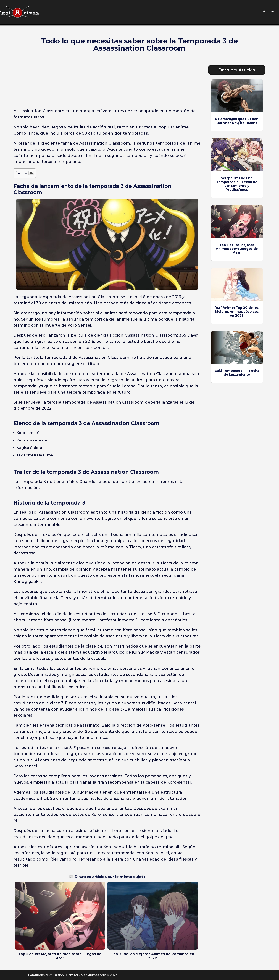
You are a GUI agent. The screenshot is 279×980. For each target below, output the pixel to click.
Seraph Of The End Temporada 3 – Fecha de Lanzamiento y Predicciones (237, 184)
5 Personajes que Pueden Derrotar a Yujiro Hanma (237, 121)
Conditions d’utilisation (46, 975)
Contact (72, 975)
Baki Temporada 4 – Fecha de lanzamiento (237, 373)
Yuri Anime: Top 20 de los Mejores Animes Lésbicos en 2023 (237, 312)
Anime (268, 11)
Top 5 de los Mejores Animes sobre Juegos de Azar (237, 249)
